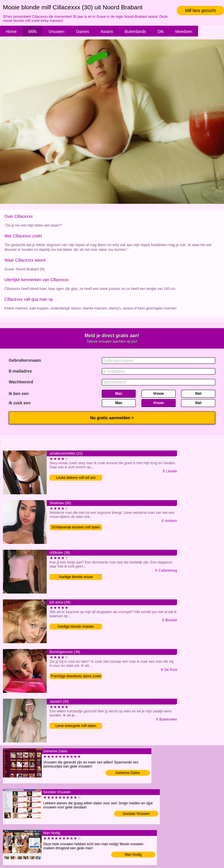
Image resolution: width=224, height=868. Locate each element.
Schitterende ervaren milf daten (76, 527)
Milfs (33, 32)
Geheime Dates (128, 773)
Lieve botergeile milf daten (76, 726)
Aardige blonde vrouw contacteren (76, 577)
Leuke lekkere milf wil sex (76, 478)
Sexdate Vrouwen (136, 814)
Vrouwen (56, 32)
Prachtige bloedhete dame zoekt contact (76, 677)
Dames (83, 32)
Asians (107, 32)
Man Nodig (133, 855)
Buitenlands (135, 32)
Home (11, 32)
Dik (160, 32)
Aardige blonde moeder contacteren (76, 627)
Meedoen (184, 32)
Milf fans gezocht (200, 11)
